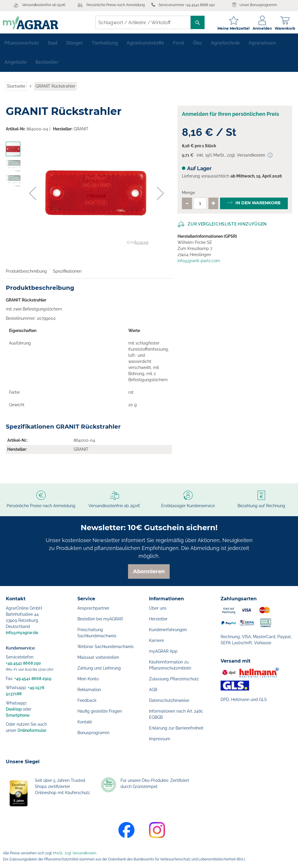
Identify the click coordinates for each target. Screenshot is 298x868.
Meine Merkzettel (231, 28)
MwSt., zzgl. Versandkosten (75, 853)
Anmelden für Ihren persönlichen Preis (230, 117)
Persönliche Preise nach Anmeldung (116, 5)
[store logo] (33, 23)
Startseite (16, 88)
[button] (33, 196)
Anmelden (259, 28)
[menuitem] (22, 45)
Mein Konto (88, 679)
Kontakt (85, 722)
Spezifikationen (67, 274)
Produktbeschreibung (26, 274)
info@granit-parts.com (199, 263)
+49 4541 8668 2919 (33, 679)
